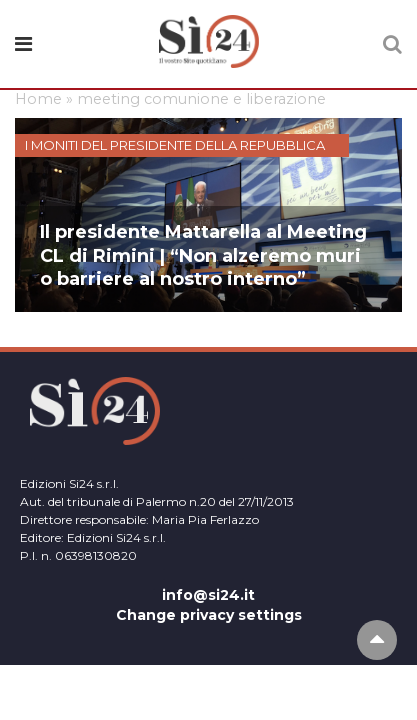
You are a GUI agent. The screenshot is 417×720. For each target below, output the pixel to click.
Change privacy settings (209, 615)
